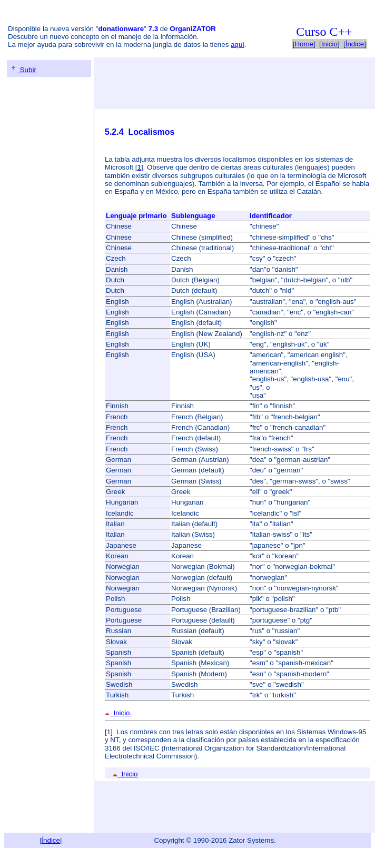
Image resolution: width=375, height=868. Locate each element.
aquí (238, 45)
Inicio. (118, 713)
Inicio (329, 44)
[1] (109, 732)
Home (304, 44)
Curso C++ (324, 32)
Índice (355, 44)
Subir (23, 70)
